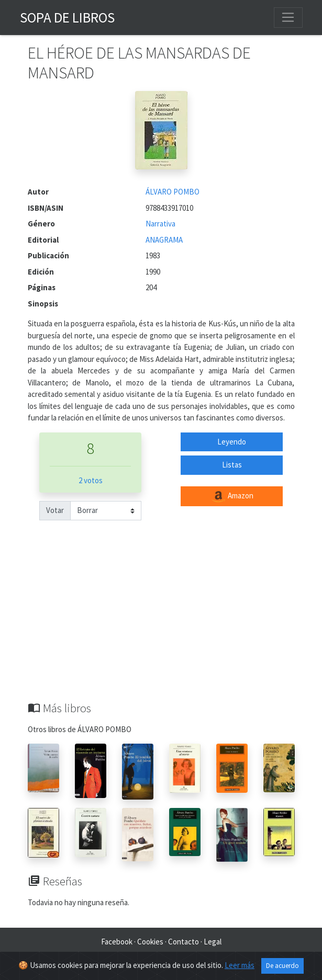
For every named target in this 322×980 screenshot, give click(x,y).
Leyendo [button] (232, 442)
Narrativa (160, 224)
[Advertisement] (161, 623)
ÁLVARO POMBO (173, 192)
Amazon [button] (232, 496)
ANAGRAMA (164, 240)
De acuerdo (282, 966)
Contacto (184, 942)
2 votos (91, 480)
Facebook (117, 942)
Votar (55, 510)
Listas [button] (232, 465)
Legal (213, 942)
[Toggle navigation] (288, 17)
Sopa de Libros (67, 17)
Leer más (240, 965)
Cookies (150, 942)
